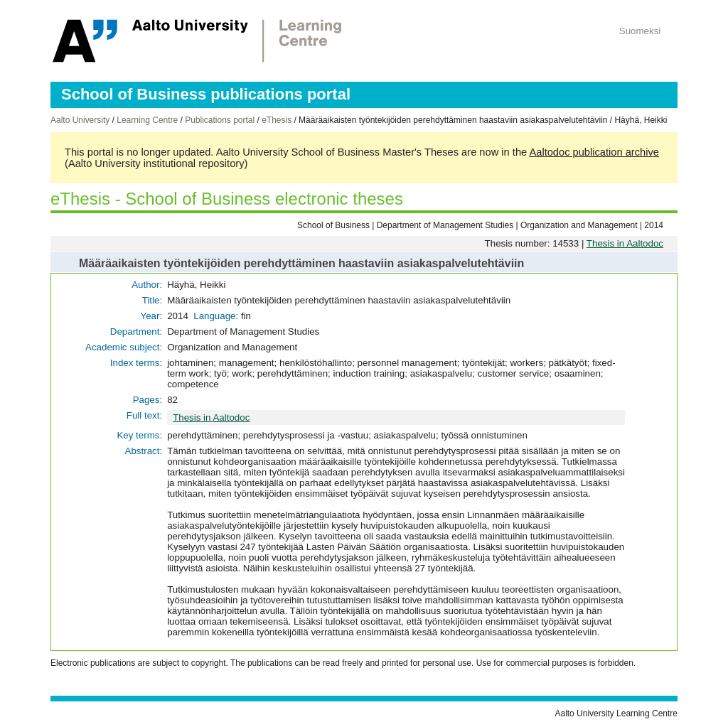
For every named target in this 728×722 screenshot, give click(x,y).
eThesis (277, 120)
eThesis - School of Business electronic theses (227, 199)
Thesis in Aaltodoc (625, 243)
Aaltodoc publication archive (594, 152)
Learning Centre (147, 120)
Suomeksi (640, 31)
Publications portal (220, 120)
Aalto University (80, 120)
